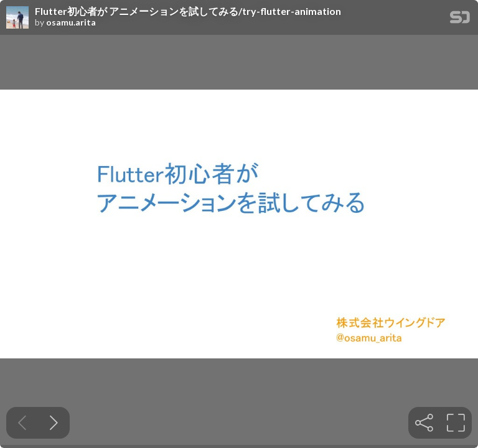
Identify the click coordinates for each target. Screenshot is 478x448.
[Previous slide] (22, 423)
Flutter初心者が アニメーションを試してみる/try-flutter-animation (188, 11)
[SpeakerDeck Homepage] (460, 20)
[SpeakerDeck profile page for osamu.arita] (17, 18)
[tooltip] (424, 423)
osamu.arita (71, 22)
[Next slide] (54, 423)
